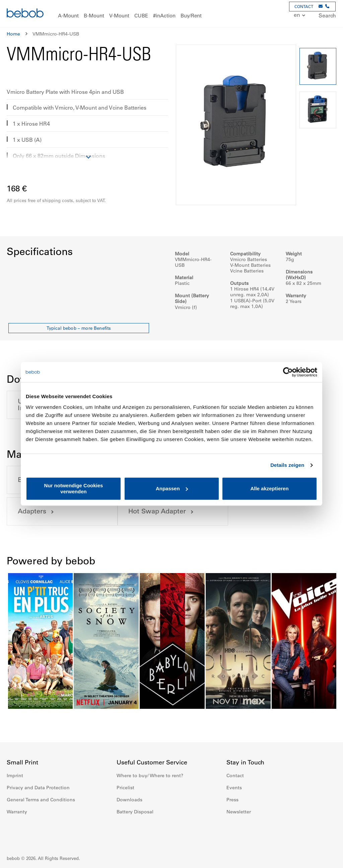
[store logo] (25, 14)
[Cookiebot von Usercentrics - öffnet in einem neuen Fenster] (288, 372)
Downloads (129, 800)
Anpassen (172, 488)
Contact (235, 776)
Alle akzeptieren (269, 488)
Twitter (276, 832)
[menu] (171, 14)
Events (234, 788)
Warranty (17, 812)
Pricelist (125, 788)
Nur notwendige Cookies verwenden (74, 488)
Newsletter (239, 812)
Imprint (15, 776)
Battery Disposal (135, 812)
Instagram (247, 832)
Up (325, 858)
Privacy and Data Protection (38, 788)
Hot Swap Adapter (47, 511)
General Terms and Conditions (41, 800)
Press (232, 800)
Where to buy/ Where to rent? (150, 776)
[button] (296, 15)
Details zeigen (287, 465)
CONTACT (304, 6)
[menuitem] (68, 16)
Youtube (261, 832)
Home (13, 34)
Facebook (232, 832)
